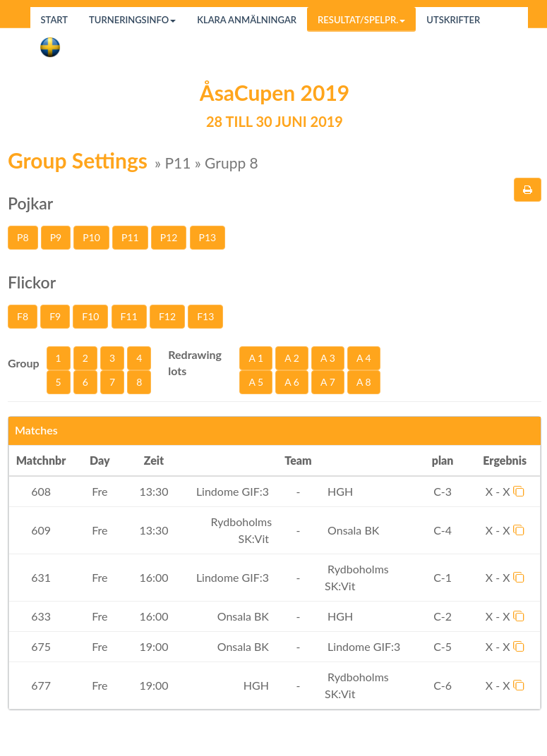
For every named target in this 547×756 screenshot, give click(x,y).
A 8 (364, 382)
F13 (205, 316)
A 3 (328, 358)
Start (55, 20)
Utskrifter (453, 20)
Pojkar (30, 203)
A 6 (292, 382)
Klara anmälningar (247, 20)
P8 (23, 237)
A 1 (256, 358)
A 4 (364, 358)
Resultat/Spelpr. (361, 20)
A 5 (256, 382)
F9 (55, 316)
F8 (23, 316)
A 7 (328, 382)
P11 (130, 237)
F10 (90, 316)
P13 (208, 237)
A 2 (292, 358)
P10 (91, 237)
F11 (129, 316)
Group (24, 363)
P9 (56, 237)
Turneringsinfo (132, 20)
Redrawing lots (195, 362)
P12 (169, 237)
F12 (167, 316)
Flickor (32, 282)
